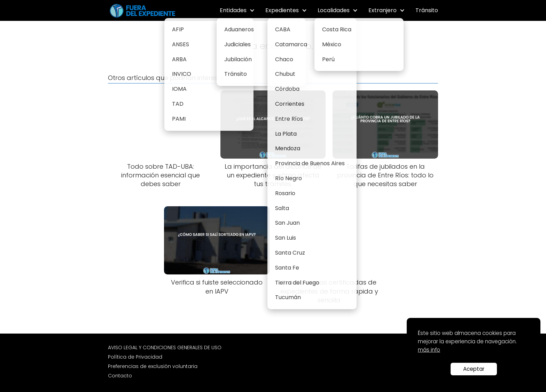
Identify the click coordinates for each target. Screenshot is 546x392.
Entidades (233, 10)
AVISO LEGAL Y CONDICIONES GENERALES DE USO (165, 347)
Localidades (334, 10)
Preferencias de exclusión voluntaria (153, 366)
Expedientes (282, 10)
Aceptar (474, 369)
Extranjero (383, 10)
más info (429, 350)
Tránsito (427, 10)
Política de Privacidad (135, 357)
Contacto (120, 376)
